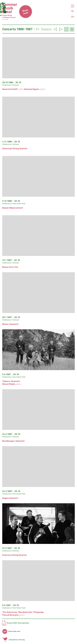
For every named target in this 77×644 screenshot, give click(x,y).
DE (73, 11)
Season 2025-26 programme (16, 623)
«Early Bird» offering (13, 640)
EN (73, 17)
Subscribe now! (11, 631)
